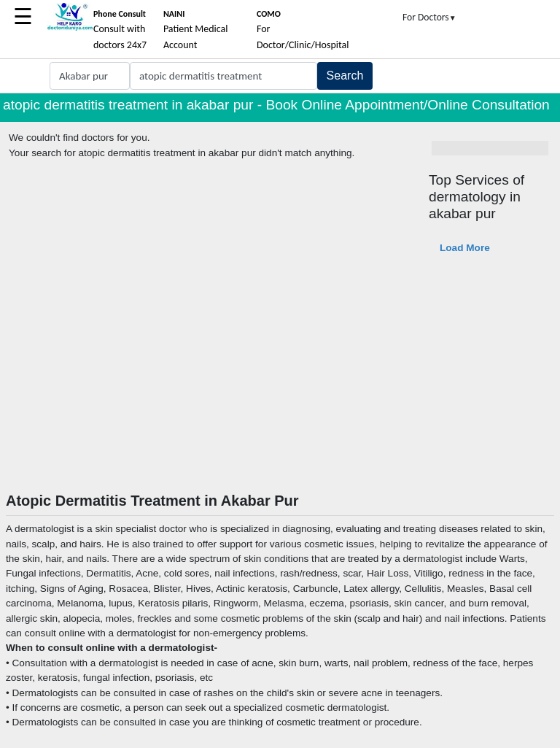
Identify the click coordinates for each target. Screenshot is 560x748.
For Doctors (429, 17)
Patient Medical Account (196, 30)
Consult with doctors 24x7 (120, 30)
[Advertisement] (280, 382)
